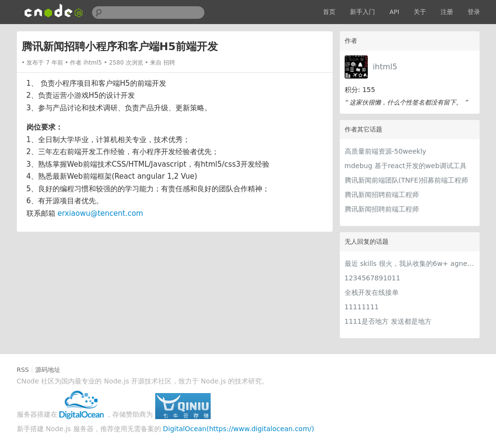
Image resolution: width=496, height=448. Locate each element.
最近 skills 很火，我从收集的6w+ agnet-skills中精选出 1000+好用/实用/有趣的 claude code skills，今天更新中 (410, 264)
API (395, 12)
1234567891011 (373, 278)
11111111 (362, 307)
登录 (474, 12)
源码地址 (48, 370)
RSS (23, 370)
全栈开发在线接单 (372, 292)
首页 (329, 12)
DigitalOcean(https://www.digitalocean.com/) (239, 429)
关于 (420, 12)
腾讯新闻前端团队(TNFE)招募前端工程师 (407, 180)
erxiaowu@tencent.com (100, 213)
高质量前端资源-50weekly (386, 151)
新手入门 (362, 12)
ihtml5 (385, 67)
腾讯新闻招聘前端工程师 (382, 195)
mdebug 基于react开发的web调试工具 (406, 166)
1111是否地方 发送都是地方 (388, 321)
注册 (447, 12)
